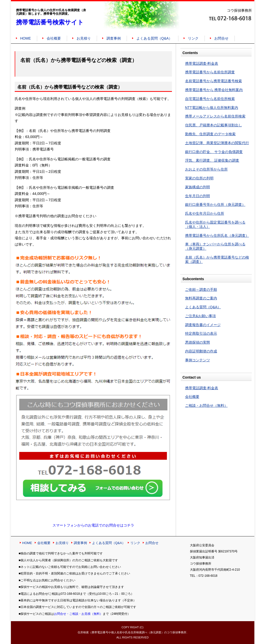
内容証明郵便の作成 (201, 351)
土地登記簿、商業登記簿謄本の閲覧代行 (217, 143)
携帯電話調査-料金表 (202, 63)
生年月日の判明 (198, 196)
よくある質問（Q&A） (154, 38)
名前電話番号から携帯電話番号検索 (214, 81)
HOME (26, 38)
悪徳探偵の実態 (198, 342)
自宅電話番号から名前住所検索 (210, 99)
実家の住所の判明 (199, 178)
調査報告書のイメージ (203, 325)
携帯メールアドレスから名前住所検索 (215, 116)
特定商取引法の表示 (201, 333)
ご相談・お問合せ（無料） (206, 405)
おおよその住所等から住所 (206, 169)
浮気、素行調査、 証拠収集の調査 (212, 160)
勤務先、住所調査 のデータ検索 (210, 134)
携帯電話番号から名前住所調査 (210, 72)
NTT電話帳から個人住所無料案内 (212, 108)
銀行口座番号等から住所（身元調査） (215, 205)
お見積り (84, 38)
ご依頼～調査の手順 (201, 290)
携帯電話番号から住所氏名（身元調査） (217, 235)
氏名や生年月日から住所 (205, 213)
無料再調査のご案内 (201, 298)
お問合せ (221, 38)
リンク (193, 38)
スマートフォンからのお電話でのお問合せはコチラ (93, 525)
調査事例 (114, 38)
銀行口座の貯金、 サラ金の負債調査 (214, 152)
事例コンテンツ (198, 360)
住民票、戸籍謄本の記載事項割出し (214, 125)
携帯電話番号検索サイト (50, 22)
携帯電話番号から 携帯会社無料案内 (214, 90)
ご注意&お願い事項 (200, 316)
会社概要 (54, 38)
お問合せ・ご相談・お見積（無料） (78, 614)
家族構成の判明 (198, 187)
